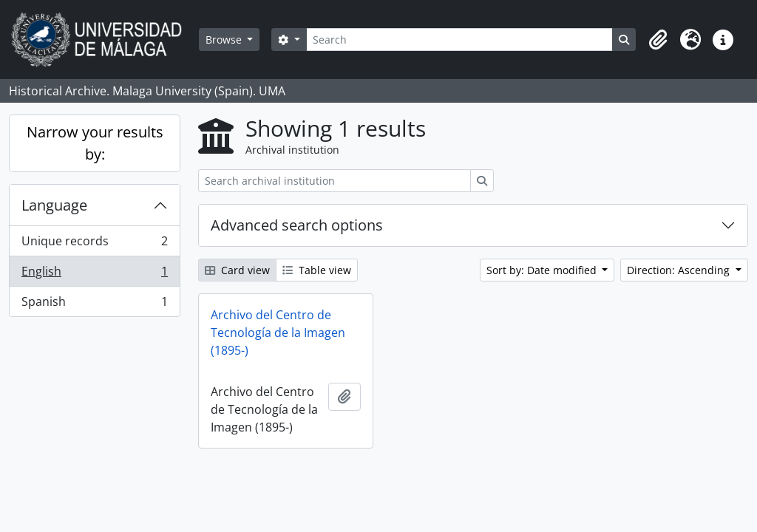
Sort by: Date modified (543, 270)
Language (54, 205)
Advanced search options (297, 225)
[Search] (459, 40)
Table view (317, 270)
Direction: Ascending (680, 270)
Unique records (94, 244)
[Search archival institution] (335, 181)
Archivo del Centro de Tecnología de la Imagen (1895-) (278, 332)
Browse (225, 40)
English (94, 274)
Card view (237, 270)
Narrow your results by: (95, 143)
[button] (658, 40)
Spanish (94, 304)
